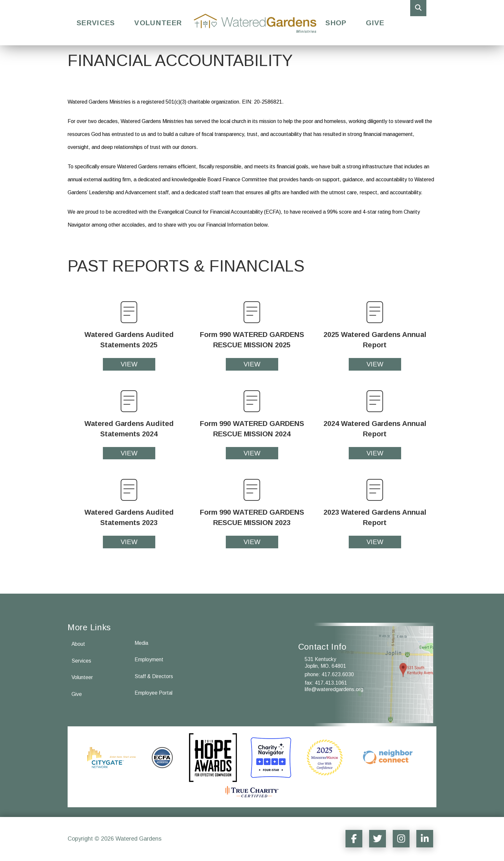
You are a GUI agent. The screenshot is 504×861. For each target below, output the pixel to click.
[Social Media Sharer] (351, 839)
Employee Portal (154, 693)
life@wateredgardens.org (334, 689)
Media (142, 643)
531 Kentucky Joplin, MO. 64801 (325, 663)
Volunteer (158, 23)
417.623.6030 (338, 674)
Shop (336, 23)
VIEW (129, 364)
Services (96, 23)
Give (375, 23)
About (78, 644)
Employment (149, 660)
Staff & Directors (154, 676)
